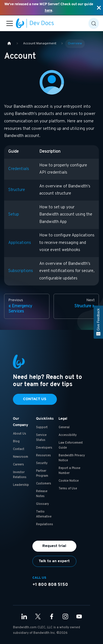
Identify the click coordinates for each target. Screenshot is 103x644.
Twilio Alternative (44, 514)
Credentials (19, 169)
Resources (43, 456)
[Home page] (9, 44)
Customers (44, 484)
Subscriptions (21, 271)
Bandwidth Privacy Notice (72, 458)
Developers (44, 448)
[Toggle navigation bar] (10, 23)
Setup (14, 215)
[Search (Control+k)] (94, 23)
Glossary (42, 504)
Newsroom (20, 457)
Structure (17, 190)
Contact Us (35, 399)
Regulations (44, 524)
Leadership (21, 485)
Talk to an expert (54, 561)
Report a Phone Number (69, 471)
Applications (20, 243)
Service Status (41, 438)
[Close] (99, 8)
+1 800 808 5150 (50, 585)
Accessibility (68, 435)
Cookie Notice (69, 481)
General (64, 427)
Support (42, 427)
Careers (18, 465)
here (48, 11)
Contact (19, 449)
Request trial (54, 546)
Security (42, 463)
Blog (16, 441)
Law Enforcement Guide (71, 445)
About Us (20, 434)
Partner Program (42, 473)
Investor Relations (20, 475)
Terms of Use (68, 489)
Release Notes (42, 494)
